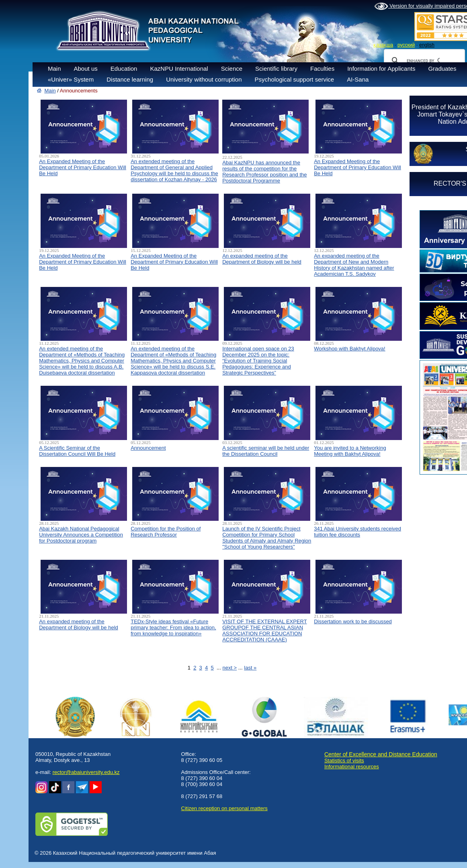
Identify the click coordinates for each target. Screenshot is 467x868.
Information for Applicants (381, 69)
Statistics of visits (344, 761)
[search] (423, 61)
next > (229, 668)
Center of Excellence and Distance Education (381, 754)
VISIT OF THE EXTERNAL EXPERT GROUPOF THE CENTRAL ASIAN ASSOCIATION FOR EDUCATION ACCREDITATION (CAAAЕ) (264, 631)
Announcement (148, 448)
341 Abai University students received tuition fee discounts (357, 532)
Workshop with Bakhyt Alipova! (350, 349)
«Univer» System (71, 79)
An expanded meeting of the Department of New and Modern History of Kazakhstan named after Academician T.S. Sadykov (354, 265)
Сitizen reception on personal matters (224, 808)
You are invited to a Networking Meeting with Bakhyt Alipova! (350, 451)
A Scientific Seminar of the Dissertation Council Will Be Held (77, 451)
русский (406, 45)
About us (86, 69)
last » (250, 668)
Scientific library (276, 69)
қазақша (383, 45)
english (427, 45)
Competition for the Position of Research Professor (166, 532)
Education (124, 69)
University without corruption (204, 79)
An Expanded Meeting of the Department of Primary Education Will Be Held (83, 167)
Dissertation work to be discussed (353, 621)
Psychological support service (295, 79)
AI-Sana (358, 79)
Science (232, 69)
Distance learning (130, 79)
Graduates (442, 69)
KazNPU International (179, 69)
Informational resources (352, 767)
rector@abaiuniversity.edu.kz (86, 772)
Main (54, 69)
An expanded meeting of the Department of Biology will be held (262, 259)
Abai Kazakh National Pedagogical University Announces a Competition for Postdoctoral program (81, 535)
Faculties (322, 69)
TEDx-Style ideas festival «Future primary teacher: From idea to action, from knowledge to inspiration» (173, 627)
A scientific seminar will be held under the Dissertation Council (266, 451)
